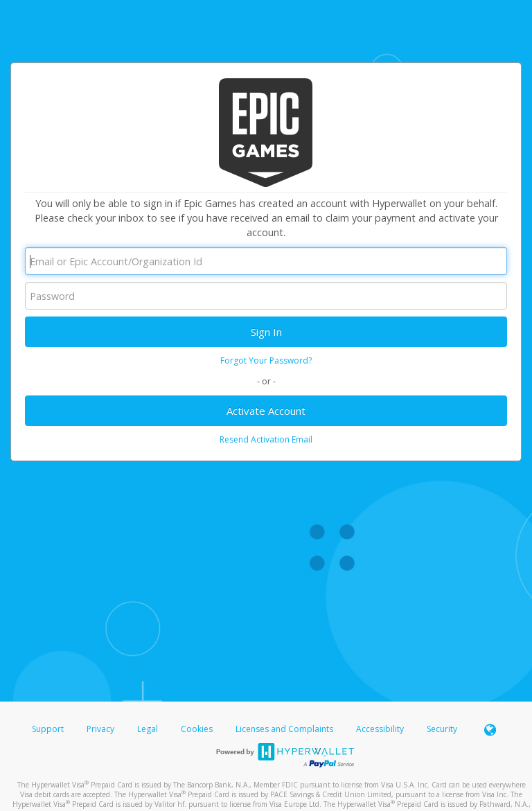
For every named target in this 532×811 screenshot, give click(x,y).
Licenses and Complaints (285, 729)
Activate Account (266, 411)
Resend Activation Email (266, 439)
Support (48, 729)
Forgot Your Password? (266, 360)
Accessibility (380, 729)
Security (442, 729)
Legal (148, 729)
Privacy (100, 729)
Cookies (197, 729)
